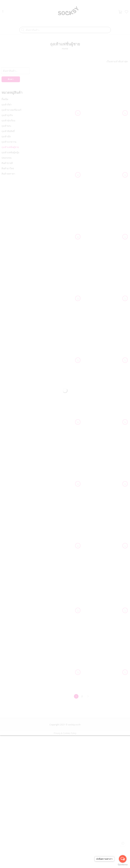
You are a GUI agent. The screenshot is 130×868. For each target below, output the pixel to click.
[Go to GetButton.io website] (123, 865)
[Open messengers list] (123, 859)
